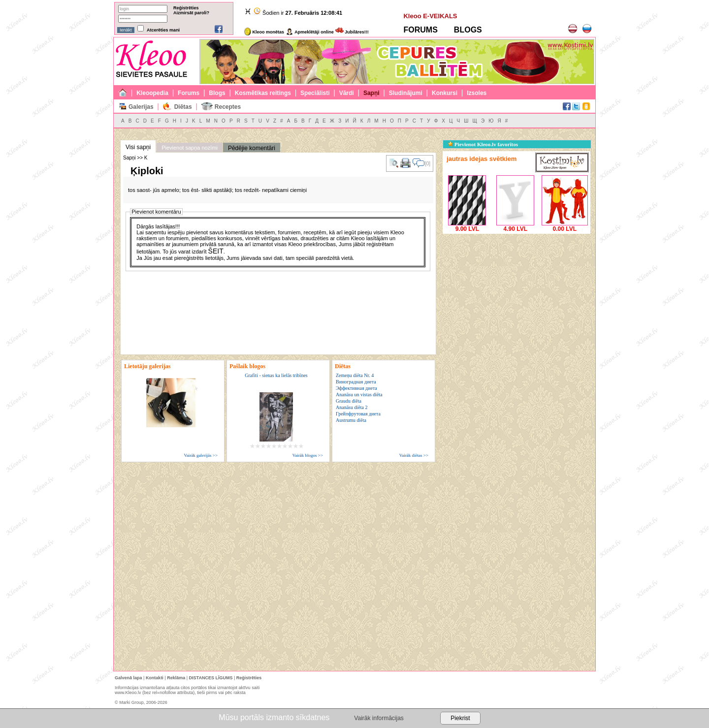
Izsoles (477, 93)
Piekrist (460, 718)
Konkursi (445, 93)
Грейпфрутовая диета (358, 414)
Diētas (183, 107)
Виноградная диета (356, 382)
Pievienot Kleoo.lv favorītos (483, 144)
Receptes (228, 107)
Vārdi (347, 93)
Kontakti (155, 678)
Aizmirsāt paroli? (191, 13)
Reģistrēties (186, 8)
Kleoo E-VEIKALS (430, 16)
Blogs (217, 93)
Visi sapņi (138, 147)
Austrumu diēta (351, 420)
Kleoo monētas (264, 32)
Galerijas (141, 107)
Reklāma (176, 678)
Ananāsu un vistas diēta (359, 395)
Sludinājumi (406, 93)
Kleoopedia (152, 93)
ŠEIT (216, 251)
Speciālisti (315, 93)
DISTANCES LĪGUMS (211, 678)
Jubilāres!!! (352, 32)
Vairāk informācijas (379, 718)
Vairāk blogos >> (308, 455)
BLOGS (468, 30)
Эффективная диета (356, 388)
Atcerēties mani (163, 30)
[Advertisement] (516, 298)
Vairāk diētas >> (414, 455)
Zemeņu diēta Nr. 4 (355, 375)
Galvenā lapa (129, 678)
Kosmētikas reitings (263, 93)
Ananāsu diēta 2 (352, 407)
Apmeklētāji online (310, 32)
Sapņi (371, 93)
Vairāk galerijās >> (201, 455)
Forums (189, 93)
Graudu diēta (349, 401)
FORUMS (420, 30)
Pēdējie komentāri (252, 148)
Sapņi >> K (135, 158)
